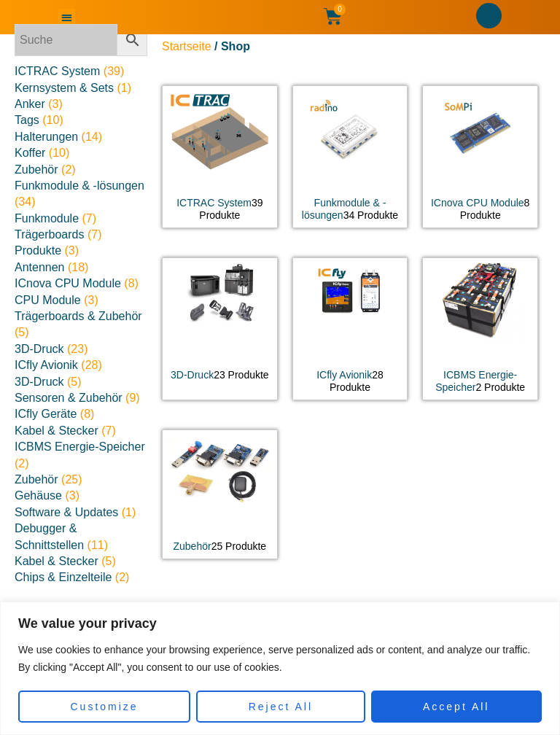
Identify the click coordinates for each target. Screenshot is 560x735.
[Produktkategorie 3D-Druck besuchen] (220, 323)
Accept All (456, 707)
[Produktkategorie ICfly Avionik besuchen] (350, 329)
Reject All (281, 707)
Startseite (187, 46)
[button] (67, 17)
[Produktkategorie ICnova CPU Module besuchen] (480, 157)
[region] (280, 668)
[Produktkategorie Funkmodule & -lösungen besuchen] (350, 157)
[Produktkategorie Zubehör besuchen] (220, 495)
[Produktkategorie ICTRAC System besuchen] (220, 157)
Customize (105, 707)
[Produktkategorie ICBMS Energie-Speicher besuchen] (480, 329)
